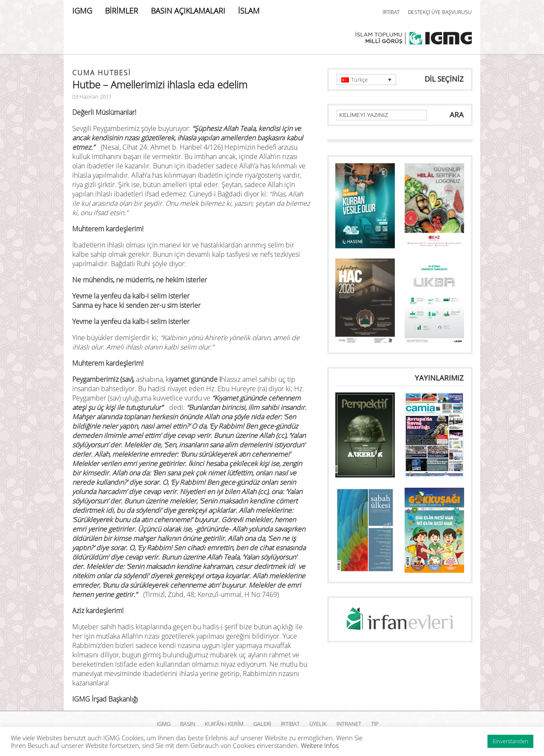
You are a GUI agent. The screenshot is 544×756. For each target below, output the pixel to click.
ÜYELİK (318, 724)
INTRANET (349, 724)
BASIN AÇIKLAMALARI (188, 11)
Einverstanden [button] (510, 741)
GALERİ (262, 724)
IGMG (82, 11)
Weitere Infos (320, 745)
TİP (375, 724)
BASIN (188, 724)
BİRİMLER (122, 11)
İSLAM (249, 11)
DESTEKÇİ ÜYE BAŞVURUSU (440, 12)
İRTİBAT (391, 12)
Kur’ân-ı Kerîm (224, 724)
